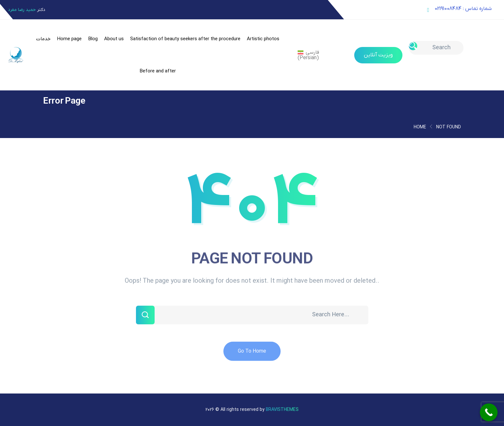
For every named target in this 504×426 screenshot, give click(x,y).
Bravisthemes (282, 410)
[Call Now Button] (489, 412)
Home (420, 127)
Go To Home (252, 356)
